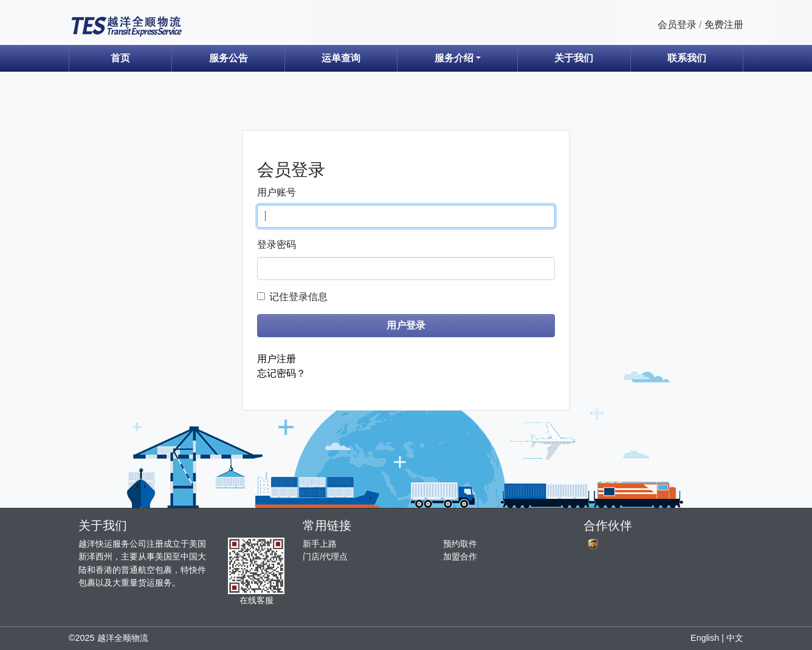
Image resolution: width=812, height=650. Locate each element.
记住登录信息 (298, 297)
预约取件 (460, 544)
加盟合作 (460, 556)
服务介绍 (454, 58)
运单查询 (341, 58)
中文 (735, 638)
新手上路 (320, 544)
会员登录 (677, 25)
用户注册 (277, 359)
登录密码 (277, 245)
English (705, 638)
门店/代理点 (325, 556)
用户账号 (277, 192)
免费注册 (724, 25)
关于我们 (574, 58)
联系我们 (687, 58)
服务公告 (229, 58)
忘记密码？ (281, 373)
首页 (120, 58)
